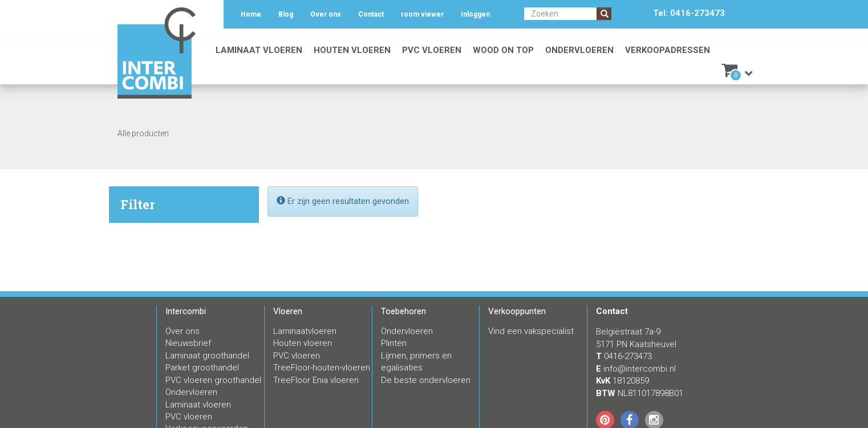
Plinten (394, 343)
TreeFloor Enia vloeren (316, 380)
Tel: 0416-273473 (689, 13)
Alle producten (143, 133)
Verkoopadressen (668, 50)
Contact (371, 14)
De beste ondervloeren (426, 380)
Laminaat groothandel (207, 356)
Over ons (326, 14)
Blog (286, 14)
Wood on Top (503, 50)
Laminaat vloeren (259, 50)
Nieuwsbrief (188, 343)
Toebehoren (403, 311)
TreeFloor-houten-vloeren (322, 368)
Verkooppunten (517, 311)
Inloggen (475, 14)
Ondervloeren (579, 50)
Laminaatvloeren (305, 331)
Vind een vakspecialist (531, 331)
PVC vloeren (432, 50)
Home (251, 14)
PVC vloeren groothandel (213, 380)
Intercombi (186, 311)
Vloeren (288, 311)
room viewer (422, 14)
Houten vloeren (352, 50)
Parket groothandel (202, 368)
